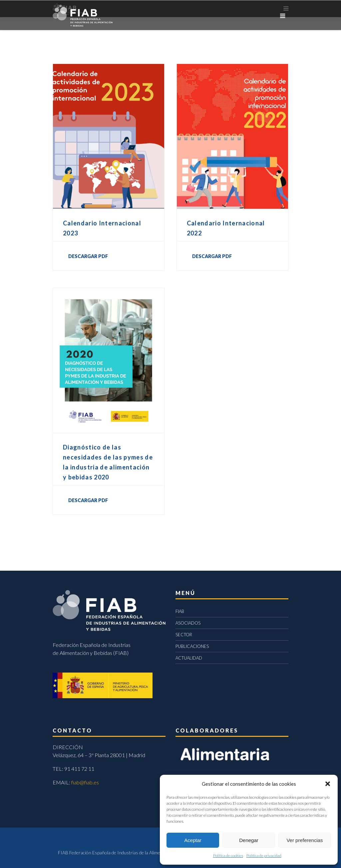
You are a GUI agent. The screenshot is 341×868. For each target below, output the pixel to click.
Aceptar (193, 840)
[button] (328, 784)
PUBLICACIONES (192, 646)
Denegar (249, 840)
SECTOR (184, 635)
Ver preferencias (305, 840)
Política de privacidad (264, 856)
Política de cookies (228, 856)
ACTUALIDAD (189, 658)
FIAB (180, 611)
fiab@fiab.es (85, 782)
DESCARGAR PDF (88, 256)
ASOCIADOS (188, 623)
